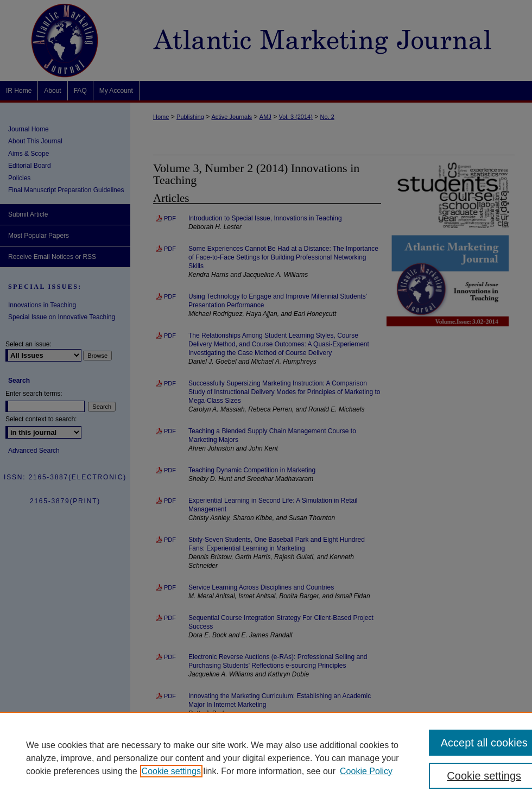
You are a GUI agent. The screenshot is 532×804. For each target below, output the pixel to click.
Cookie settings (171, 771)
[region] (266, 758)
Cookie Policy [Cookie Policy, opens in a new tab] (366, 771)
